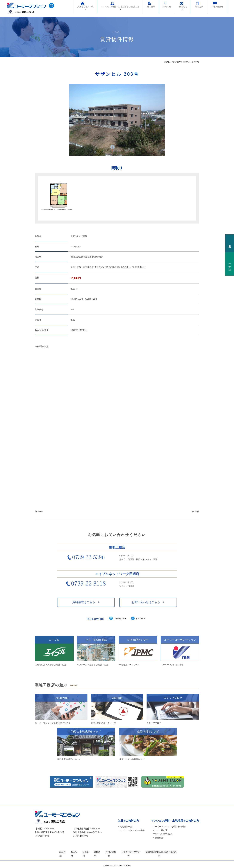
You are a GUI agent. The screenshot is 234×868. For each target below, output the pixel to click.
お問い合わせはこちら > (148, 603)
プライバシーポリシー (135, 853)
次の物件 (195, 512)
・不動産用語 (157, 839)
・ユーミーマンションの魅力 (131, 832)
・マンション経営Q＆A (162, 836)
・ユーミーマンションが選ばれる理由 (168, 828)
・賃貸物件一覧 (125, 828)
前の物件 (39, 512)
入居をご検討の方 (86, 9)
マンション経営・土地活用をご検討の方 (120, 7)
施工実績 (151, 9)
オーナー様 (230, 264)
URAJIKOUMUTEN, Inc (120, 863)
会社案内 (183, 11)
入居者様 (230, 243)
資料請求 (199, 9)
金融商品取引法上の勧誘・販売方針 (168, 853)
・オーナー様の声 (159, 832)
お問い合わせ (217, 9)
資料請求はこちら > (86, 603)
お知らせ (167, 9)
